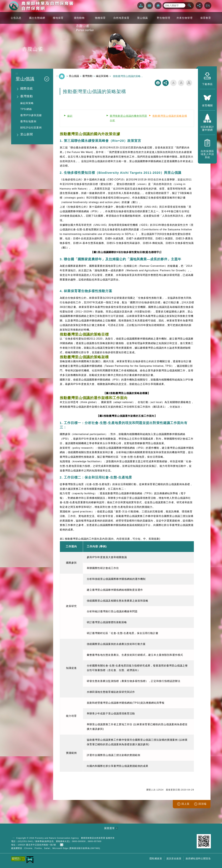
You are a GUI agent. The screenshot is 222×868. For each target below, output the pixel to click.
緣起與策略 (27, 103)
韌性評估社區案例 (31, 128)
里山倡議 (74, 76)
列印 (158, 83)
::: (135, 4)
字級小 (173, 83)
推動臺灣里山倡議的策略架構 (170, 116)
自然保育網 (41, 6)
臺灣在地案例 (28, 121)
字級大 (189, 83)
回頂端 (202, 804)
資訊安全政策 (174, 858)
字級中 (181, 83)
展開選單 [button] (109, 828)
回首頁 (158, 6)
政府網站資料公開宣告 (198, 858)
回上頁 (185, 804)
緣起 (70, 116)
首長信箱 (62, 845)
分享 (199, 6)
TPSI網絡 (26, 109)
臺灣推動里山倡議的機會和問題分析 (128, 118)
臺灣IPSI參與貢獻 (31, 115)
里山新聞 (27, 134)
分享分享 (166, 83)
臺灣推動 (27, 96)
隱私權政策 (156, 858)
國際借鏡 (27, 88)
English (208, 6)
